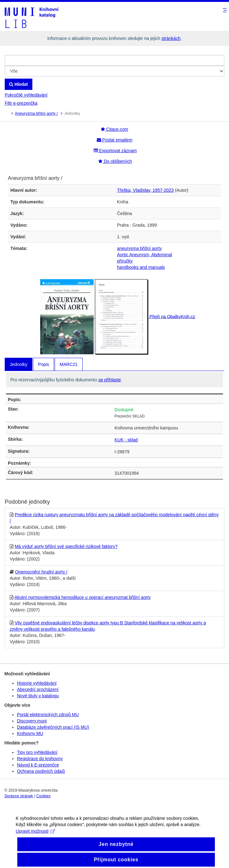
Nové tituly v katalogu (38, 696)
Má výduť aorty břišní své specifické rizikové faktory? (66, 546)
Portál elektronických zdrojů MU (48, 715)
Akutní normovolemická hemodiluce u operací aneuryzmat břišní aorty (82, 597)
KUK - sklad (126, 440)
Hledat (19, 84)
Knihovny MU (30, 733)
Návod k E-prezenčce (38, 765)
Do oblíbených (115, 161)
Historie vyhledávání (37, 683)
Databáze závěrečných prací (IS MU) (53, 727)
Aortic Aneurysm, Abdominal (145, 255)
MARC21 (69, 364)
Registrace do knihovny (40, 759)
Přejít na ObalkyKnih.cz (172, 316)
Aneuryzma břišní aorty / (36, 113)
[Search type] (114, 71)
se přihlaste (110, 380)
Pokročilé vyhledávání (26, 95)
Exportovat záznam (115, 151)
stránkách (171, 38)
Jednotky (19, 364)
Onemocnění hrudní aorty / (41, 572)
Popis (44, 364)
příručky (125, 261)
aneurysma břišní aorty (139, 248)
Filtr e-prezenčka (21, 103)
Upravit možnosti (35, 836)
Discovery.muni (32, 721)
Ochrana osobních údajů (41, 771)
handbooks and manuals (141, 267)
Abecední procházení (38, 689)
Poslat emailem (115, 140)
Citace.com (114, 129)
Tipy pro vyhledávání (37, 752)
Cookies (43, 796)
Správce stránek (19, 796)
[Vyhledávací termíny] (114, 60)
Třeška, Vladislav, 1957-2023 (145, 190)
